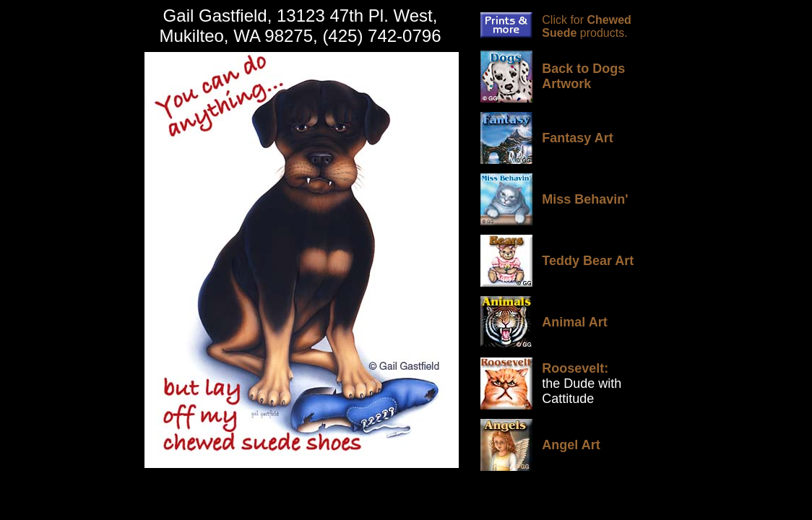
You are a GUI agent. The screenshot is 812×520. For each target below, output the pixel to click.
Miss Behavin (583, 199)
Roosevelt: (575, 368)
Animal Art (574, 322)
